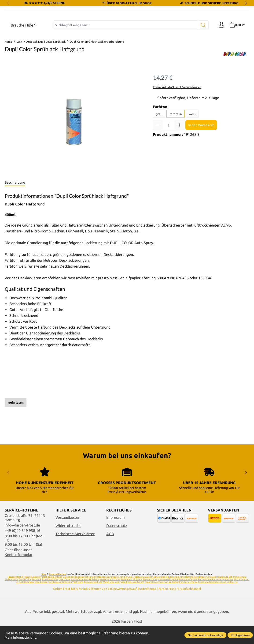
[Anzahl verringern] (158, 167)
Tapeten (245, 597)
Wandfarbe (52, 597)
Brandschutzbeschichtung (212, 600)
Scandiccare (41, 600)
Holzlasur (94, 597)
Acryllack (211, 594)
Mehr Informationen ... (23, 637)
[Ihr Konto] (220, 67)
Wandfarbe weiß (111, 600)
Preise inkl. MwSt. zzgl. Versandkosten (177, 129)
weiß (192, 156)
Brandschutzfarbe (188, 600)
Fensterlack (100, 594)
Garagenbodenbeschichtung (78, 594)
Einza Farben (205, 597)
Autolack (36, 597)
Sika (44, 592)
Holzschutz (222, 594)
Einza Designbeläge (223, 597)
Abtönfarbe (77, 597)
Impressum (116, 535)
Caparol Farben (57, 592)
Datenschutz (117, 543)
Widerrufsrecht (68, 543)
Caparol (193, 597)
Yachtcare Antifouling (60, 600)
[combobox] (125, 67)
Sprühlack (112, 594)
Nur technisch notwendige (205, 635)
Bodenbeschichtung (132, 597)
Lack (86, 597)
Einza (237, 597)
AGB (110, 551)
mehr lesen (16, 445)
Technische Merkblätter (75, 551)
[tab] (15, 225)
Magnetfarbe (158, 594)
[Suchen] (201, 67)
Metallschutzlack (142, 594)
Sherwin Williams (169, 600)
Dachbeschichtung (52, 594)
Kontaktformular (18, 572)
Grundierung (125, 594)
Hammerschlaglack (195, 594)
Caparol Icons (152, 600)
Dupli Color (25, 597)
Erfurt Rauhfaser (25, 600)
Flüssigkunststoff (33, 594)
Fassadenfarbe (15, 594)
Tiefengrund (12, 597)
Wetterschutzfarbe (110, 597)
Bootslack (184, 597)
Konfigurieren (240, 635)
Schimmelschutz (238, 594)
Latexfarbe (65, 597)
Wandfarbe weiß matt (133, 600)
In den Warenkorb (201, 167)
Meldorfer (232, 600)
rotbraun (176, 156)
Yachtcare (78, 600)
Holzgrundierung (175, 594)
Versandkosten (68, 535)
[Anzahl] (169, 167)
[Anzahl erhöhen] (179, 167)
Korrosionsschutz (93, 600)
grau (159, 156)
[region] (74, 164)
